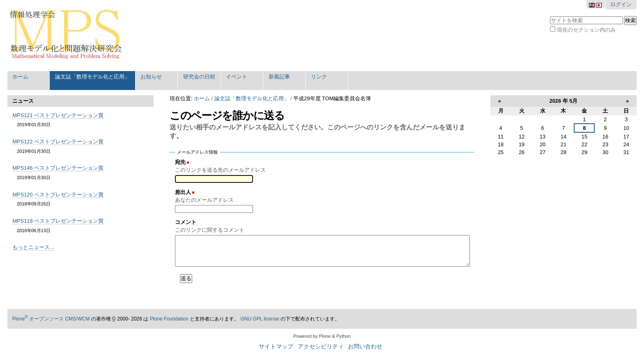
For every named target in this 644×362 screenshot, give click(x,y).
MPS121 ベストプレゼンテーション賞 (58, 115)
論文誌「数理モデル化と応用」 (92, 77)
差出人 (183, 192)
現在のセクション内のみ (586, 30)
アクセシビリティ (321, 347)
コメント (186, 222)
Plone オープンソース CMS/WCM (51, 319)
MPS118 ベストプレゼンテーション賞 (58, 221)
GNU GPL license (260, 319)
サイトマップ (276, 347)
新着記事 (279, 77)
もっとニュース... (33, 247)
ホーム (20, 77)
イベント (237, 77)
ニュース (23, 101)
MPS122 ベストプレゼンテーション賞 (58, 142)
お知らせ (151, 77)
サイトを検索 (550, 15)
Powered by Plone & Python (322, 336)
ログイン (621, 4)
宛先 (180, 162)
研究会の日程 (199, 77)
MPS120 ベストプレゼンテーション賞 (58, 195)
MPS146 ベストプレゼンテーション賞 (58, 168)
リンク (319, 77)
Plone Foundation (169, 319)
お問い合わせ (365, 347)
